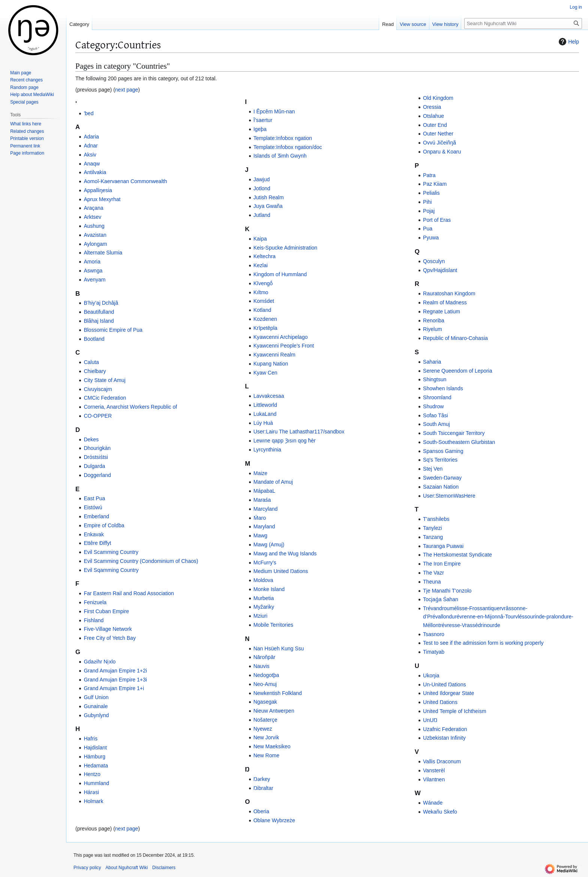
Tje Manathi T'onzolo (447, 591)
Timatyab (434, 652)
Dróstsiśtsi (96, 457)
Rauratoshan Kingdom (449, 293)
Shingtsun (435, 379)
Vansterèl (434, 770)
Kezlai (261, 265)
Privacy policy (87, 868)
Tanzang (433, 537)
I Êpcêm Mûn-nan (274, 111)
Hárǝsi (91, 792)
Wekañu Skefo (440, 812)
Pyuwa (431, 238)
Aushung (94, 226)
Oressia (432, 107)
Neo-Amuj (265, 684)
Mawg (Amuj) (269, 545)
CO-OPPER (98, 416)
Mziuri (260, 616)
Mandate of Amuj (273, 482)
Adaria (91, 137)
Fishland (94, 620)
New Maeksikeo (272, 746)
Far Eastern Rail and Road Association (129, 593)
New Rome (266, 755)
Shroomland (437, 397)
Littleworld (265, 405)
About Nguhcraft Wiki (127, 868)
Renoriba (434, 320)
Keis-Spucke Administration (285, 248)
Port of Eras (437, 220)
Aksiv (90, 155)
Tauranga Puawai (443, 546)
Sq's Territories (440, 460)
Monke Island (269, 589)
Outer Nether (438, 134)
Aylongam (95, 244)
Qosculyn (434, 261)
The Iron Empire (442, 564)
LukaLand (265, 414)
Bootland (94, 339)
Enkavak (94, 534)
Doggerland (97, 475)
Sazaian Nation (441, 487)
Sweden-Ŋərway (442, 478)
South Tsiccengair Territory (454, 433)
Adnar (91, 146)
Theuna (432, 582)
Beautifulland (99, 312)
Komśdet (264, 301)
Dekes (91, 439)
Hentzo (92, 774)
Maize (260, 473)
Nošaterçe (265, 720)
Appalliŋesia (98, 190)
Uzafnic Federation (445, 729)
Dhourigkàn (97, 448)
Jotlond (262, 188)
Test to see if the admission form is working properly (483, 643)
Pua (428, 229)
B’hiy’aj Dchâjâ (101, 303)
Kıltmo (261, 292)
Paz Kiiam (435, 184)
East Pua (94, 498)
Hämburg (94, 757)
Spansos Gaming (443, 451)
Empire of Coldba (104, 525)
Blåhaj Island (99, 321)
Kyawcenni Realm (274, 355)
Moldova (263, 580)
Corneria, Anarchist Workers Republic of (130, 407)
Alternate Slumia (103, 253)
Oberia (261, 811)
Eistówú (93, 507)
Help (568, 42)
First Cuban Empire (106, 611)
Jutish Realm (269, 197)
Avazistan (95, 235)
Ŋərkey (262, 779)
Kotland (262, 310)
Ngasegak (265, 702)
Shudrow (433, 406)
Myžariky (264, 607)
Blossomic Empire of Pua (113, 330)
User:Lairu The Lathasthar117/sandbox (299, 432)
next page (127, 90)
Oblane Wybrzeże (274, 820)
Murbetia (264, 598)
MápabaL (264, 491)
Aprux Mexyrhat (102, 199)
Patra (429, 175)
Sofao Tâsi (436, 415)
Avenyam (94, 280)
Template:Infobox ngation (283, 138)
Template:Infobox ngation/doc (288, 147)
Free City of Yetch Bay (110, 638)
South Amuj (436, 424)
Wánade (433, 803)
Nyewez (263, 729)
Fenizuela (95, 602)
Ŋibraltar (263, 788)
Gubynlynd (96, 715)
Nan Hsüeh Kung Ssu (279, 648)
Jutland (262, 215)
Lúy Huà (263, 423)
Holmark (93, 801)
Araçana (93, 208)
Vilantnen (434, 779)
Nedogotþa (266, 675)
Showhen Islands (443, 388)
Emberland (96, 516)
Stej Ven (433, 469)
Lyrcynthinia (267, 450)
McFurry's (265, 563)
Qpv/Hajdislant (440, 270)
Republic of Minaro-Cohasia (455, 338)
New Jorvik (266, 737)
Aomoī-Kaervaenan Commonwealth (125, 181)
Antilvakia (95, 172)
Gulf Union (96, 697)
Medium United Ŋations (281, 571)
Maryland (264, 527)
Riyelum (433, 329)
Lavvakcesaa (269, 396)
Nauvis (262, 666)
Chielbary (95, 371)
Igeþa (260, 129)
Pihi (427, 202)
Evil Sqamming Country (111, 570)
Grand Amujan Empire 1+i (114, 688)
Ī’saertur (263, 120)
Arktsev (92, 217)
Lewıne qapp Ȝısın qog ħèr (285, 441)
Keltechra (265, 256)
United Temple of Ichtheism (455, 711)
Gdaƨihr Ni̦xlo (100, 662)
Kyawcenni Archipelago (281, 337)
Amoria (92, 262)
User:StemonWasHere (449, 496)
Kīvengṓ (263, 283)
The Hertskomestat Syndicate (457, 555)
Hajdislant (95, 748)
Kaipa (260, 239)
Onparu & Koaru (442, 152)
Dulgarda (94, 466)
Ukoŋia (431, 675)
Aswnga (93, 271)
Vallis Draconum (442, 761)
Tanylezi (433, 528)
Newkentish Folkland (278, 693)
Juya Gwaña (268, 206)
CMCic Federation (105, 398)
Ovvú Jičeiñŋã (439, 143)
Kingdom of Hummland (280, 274)
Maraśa (262, 500)
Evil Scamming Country (111, 552)
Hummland (96, 783)
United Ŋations (440, 702)
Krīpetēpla (265, 328)
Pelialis (431, 193)
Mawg (260, 536)
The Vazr (433, 573)
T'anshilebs (436, 519)
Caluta (91, 362)
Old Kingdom (438, 98)
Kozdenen (265, 319)
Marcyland (266, 509)
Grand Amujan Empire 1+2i (115, 671)
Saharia (432, 362)
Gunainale (96, 706)
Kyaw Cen (265, 373)
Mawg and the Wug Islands (285, 554)
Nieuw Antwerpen (274, 711)
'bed (88, 113)
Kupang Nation (271, 364)
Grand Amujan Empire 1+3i (115, 680)
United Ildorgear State (448, 693)
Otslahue (433, 116)
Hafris (91, 739)
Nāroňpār (264, 657)
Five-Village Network (108, 629)
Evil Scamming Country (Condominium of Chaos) (141, 561)
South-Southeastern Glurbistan (459, 442)
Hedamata (96, 766)
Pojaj (429, 211)
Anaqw (92, 164)
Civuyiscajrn (98, 389)
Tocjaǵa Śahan (441, 599)
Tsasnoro (434, 634)
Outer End (435, 125)
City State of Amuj (104, 380)
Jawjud (262, 179)
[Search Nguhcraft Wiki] (523, 23)
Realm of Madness (445, 302)
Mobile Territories (273, 625)
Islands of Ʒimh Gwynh (280, 156)
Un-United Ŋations (444, 684)
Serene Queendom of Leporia (457, 371)
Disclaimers (164, 868)
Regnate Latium (442, 311)
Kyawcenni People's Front (284, 346)
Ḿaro (260, 518)
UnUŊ (430, 720)
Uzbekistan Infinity (444, 738)
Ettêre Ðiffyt (97, 543)
